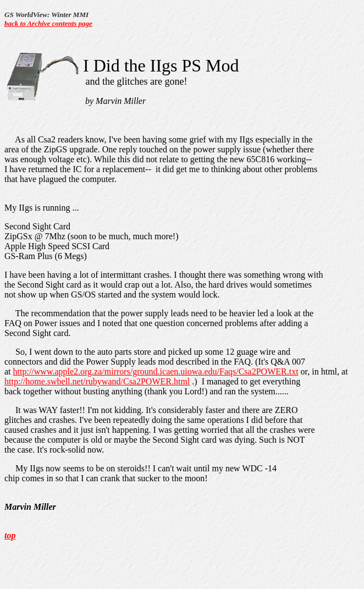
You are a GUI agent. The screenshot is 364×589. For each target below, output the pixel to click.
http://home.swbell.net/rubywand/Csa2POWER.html (97, 381)
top (10, 535)
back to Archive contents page (48, 23)
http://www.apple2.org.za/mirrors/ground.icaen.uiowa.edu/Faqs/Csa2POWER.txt (156, 371)
